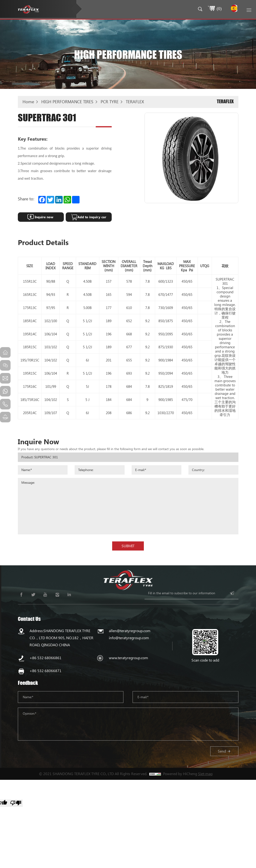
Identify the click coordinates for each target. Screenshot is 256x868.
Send (222, 751)
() (218, 8)
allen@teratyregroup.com (130, 631)
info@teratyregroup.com (129, 638)
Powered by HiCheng (180, 774)
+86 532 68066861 (46, 658)
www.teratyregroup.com (128, 658)
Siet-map (205, 774)
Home (28, 102)
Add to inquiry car (92, 217)
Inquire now (44, 217)
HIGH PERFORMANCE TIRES (67, 102)
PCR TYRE (110, 102)
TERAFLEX (135, 102)
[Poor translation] (16, 803)
